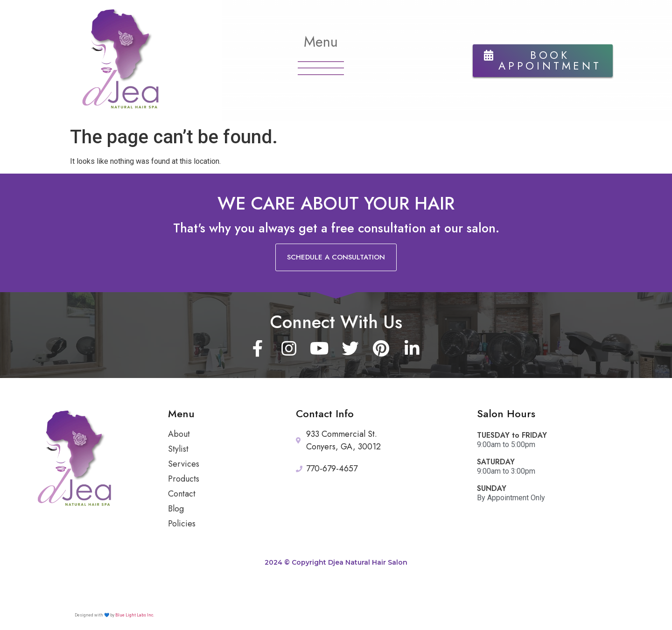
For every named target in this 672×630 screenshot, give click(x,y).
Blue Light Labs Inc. (135, 615)
